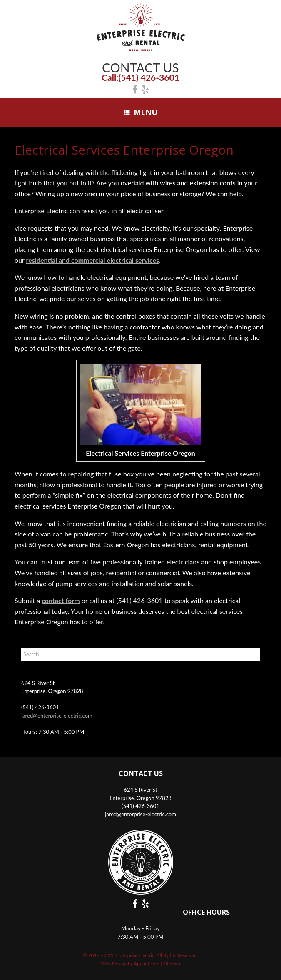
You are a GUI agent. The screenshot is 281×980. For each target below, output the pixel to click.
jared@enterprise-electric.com (57, 716)
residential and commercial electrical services (93, 260)
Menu (140, 112)
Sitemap (172, 964)
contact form (61, 600)
